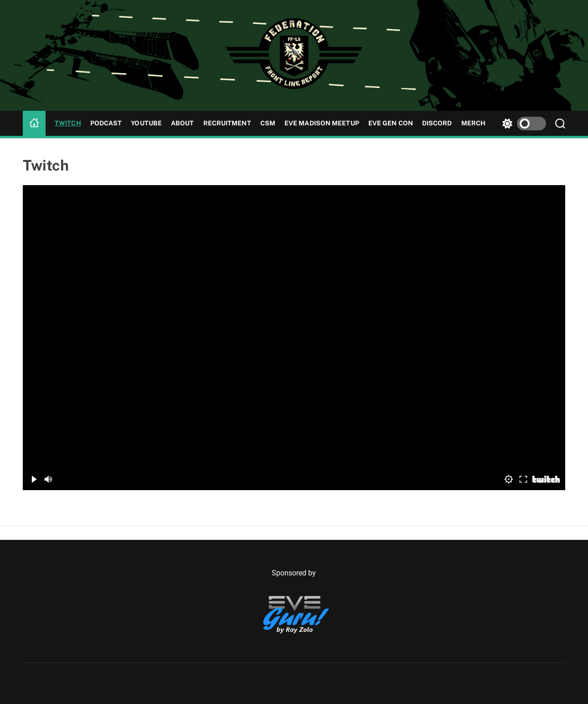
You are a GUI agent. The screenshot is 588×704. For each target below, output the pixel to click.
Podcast (106, 123)
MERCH (474, 123)
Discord (437, 123)
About (183, 123)
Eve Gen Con (391, 123)
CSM (268, 123)
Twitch (68, 123)
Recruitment (227, 123)
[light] (522, 123)
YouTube (146, 123)
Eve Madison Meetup (322, 123)
